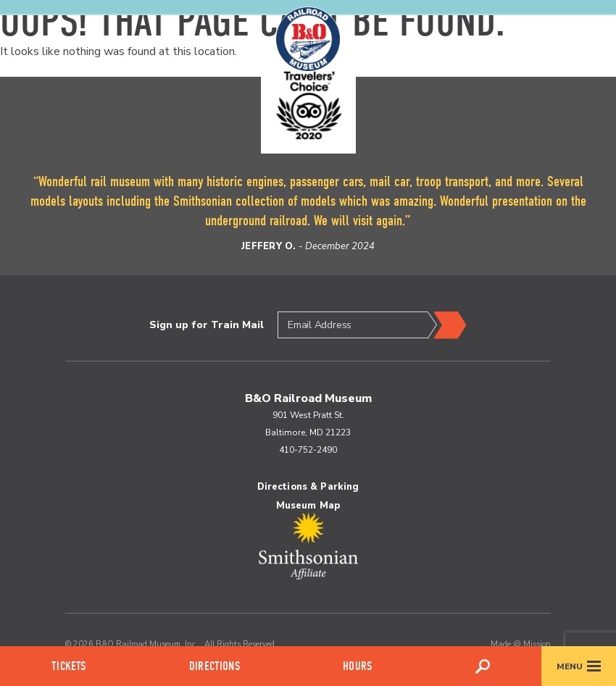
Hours (357, 666)
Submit (447, 325)
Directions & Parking (308, 487)
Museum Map (308, 506)
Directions (215, 666)
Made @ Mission (521, 644)
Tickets (68, 666)
